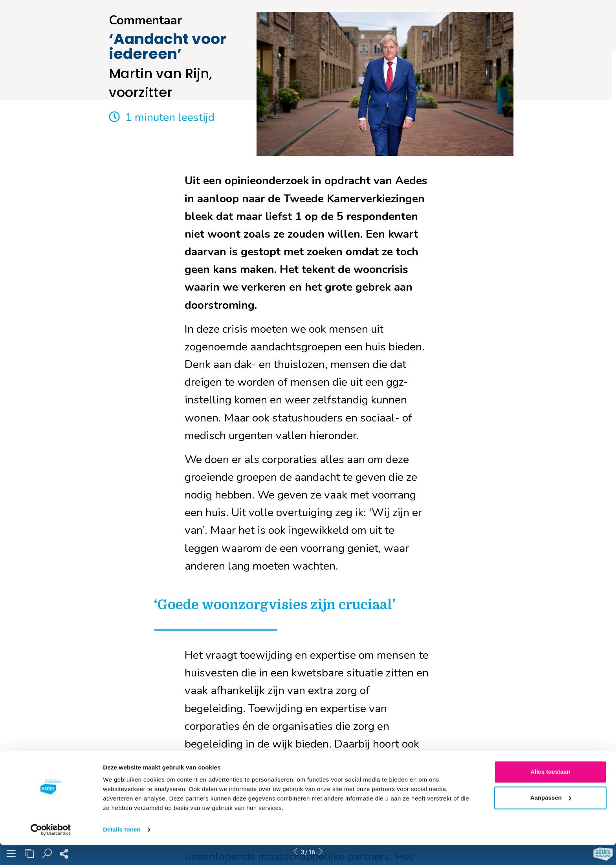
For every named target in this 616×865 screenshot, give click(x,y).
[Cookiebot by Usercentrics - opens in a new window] (51, 850)
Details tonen (122, 849)
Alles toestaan (550, 792)
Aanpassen (551, 817)
